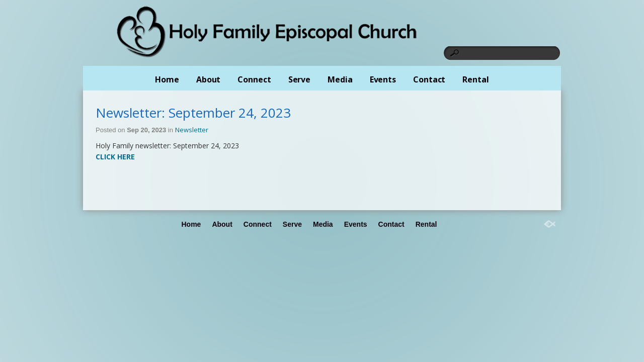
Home (167, 79)
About (209, 79)
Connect (254, 79)
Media (340, 79)
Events (383, 79)
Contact (429, 79)
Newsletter (192, 130)
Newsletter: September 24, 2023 (193, 113)
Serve (300, 79)
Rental (475, 79)
